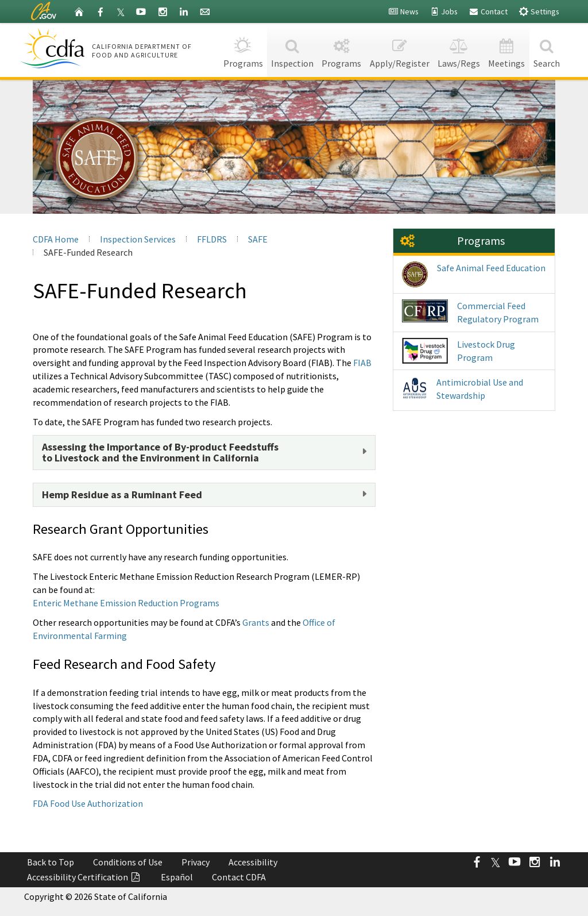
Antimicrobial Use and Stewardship (463, 390)
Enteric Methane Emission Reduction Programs (126, 603)
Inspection (292, 50)
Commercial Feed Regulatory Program (470, 312)
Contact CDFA (239, 877)
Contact (488, 11)
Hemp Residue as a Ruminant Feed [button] (122, 494)
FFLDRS (212, 239)
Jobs (444, 11)
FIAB (362, 363)
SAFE (258, 239)
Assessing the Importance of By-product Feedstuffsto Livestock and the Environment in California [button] (160, 453)
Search (547, 50)
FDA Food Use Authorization (88, 803)
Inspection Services (138, 239)
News (403, 11)
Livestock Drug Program (459, 351)
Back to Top (51, 862)
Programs (243, 50)
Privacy (196, 862)
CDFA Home (56, 239)
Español (177, 877)
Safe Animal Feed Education (474, 274)
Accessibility (253, 862)
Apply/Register (400, 50)
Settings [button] (539, 11)
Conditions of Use (128, 862)
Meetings (506, 50)
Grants (256, 622)
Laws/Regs (459, 50)
